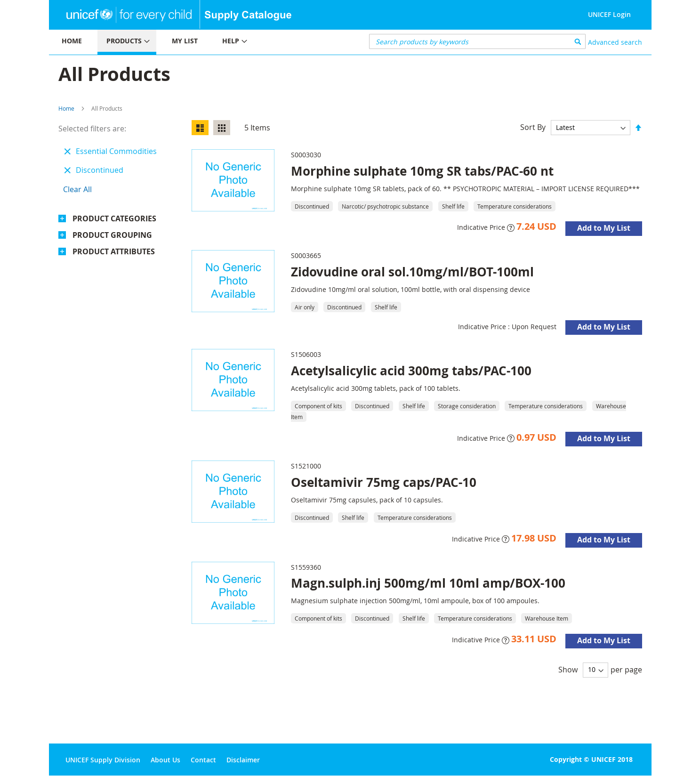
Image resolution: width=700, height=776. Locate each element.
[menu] (200, 42)
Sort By (533, 127)
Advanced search (615, 42)
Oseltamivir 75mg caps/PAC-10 (384, 482)
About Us (165, 760)
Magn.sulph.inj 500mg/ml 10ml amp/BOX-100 (428, 583)
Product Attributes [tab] (114, 251)
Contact (203, 760)
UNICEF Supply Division (103, 760)
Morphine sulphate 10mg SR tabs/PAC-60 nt (422, 171)
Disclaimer (243, 760)
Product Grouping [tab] (112, 235)
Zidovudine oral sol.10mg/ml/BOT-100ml (412, 272)
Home (66, 108)
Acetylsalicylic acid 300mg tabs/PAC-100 (411, 371)
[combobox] (478, 41)
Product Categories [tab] (114, 218)
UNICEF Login (609, 14)
